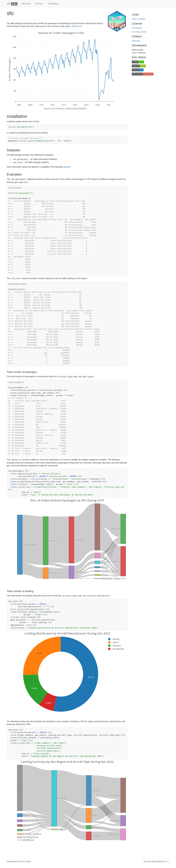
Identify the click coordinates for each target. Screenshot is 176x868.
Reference (26, 4)
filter (14, 390)
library (12, 188)
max (41, 390)
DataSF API (77, 26)
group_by (15, 393)
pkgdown (160, 861)
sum (32, 395)
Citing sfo (136, 41)
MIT (133, 32)
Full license (137, 28)
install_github (27, 141)
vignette (67, 167)
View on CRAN (138, 19)
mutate (14, 479)
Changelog (53, 4)
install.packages (17, 127)
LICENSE (143, 32)
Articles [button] (39, 4)
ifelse (34, 479)
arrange (14, 617)
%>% (27, 388)
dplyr (20, 382)
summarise (16, 395)
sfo (9, 4)
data (10, 193)
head (10, 198)
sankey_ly (16, 487)
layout (14, 628)
